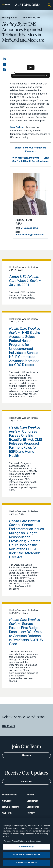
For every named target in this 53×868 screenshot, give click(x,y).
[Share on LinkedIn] (5, 59)
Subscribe (26, 782)
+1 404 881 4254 (29, 228)
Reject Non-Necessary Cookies (26, 855)
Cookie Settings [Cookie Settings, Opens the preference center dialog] (26, 847)
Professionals (10, 795)
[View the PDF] (5, 70)
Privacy (31, 813)
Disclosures (33, 807)
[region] (26, 843)
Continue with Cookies (26, 863)
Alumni (30, 795)
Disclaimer (32, 801)
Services (7, 801)
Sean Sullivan (17, 127)
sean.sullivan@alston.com (30, 235)
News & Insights (11, 807)
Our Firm (7, 813)
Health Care (9, 726)
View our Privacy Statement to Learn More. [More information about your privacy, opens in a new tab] (22, 841)
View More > (27, 158)
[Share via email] (5, 64)
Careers (26, 755)
